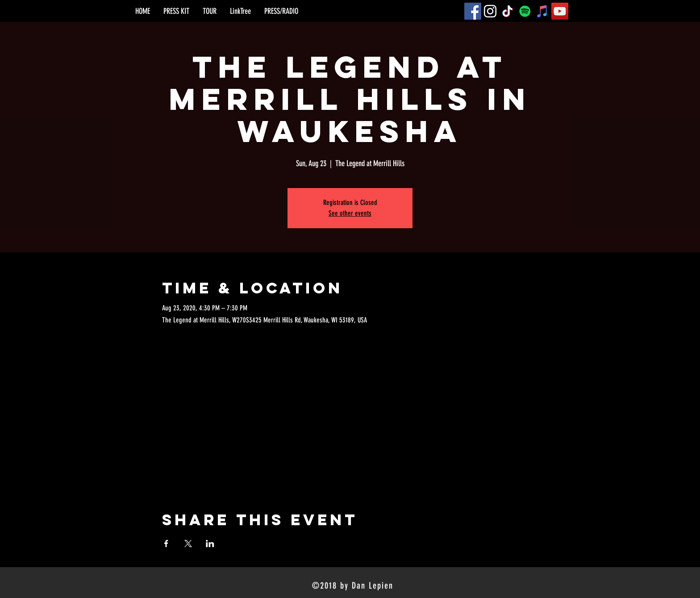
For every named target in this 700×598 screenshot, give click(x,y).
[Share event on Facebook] (166, 544)
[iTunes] (542, 11)
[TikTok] (508, 11)
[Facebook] (473, 11)
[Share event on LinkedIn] (210, 544)
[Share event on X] (188, 544)
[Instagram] (490, 11)
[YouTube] (560, 11)
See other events (350, 213)
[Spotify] (525, 11)
